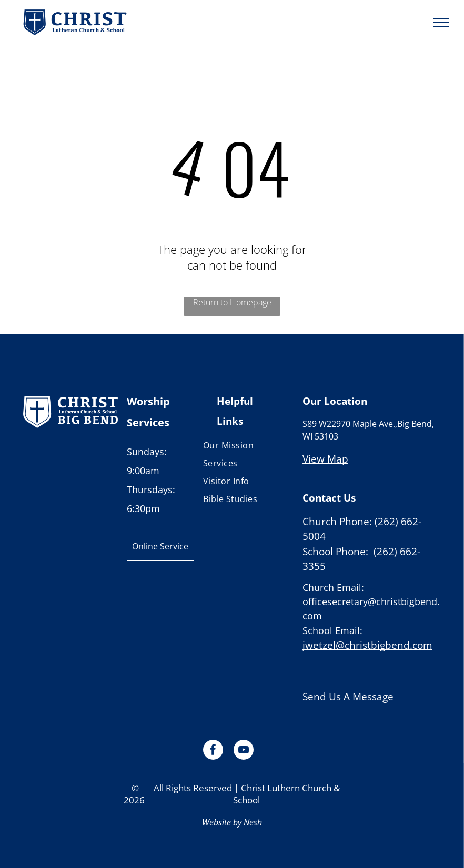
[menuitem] (244, 445)
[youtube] (244, 751)
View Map (325, 459)
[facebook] (213, 751)
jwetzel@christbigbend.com (367, 645)
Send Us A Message (348, 697)
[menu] (441, 23)
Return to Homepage (232, 302)
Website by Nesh (232, 822)
